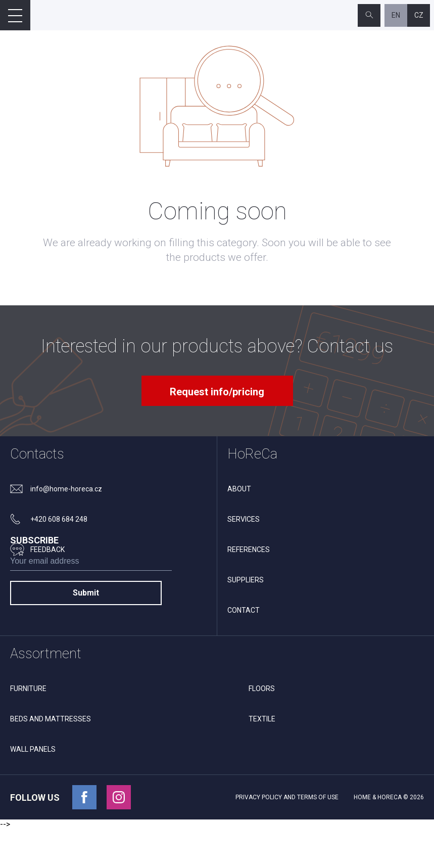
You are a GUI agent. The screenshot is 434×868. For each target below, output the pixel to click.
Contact (244, 610)
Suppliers (246, 580)
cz (419, 15)
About (239, 489)
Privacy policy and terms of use (287, 836)
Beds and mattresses (51, 758)
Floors (262, 727)
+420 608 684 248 (59, 519)
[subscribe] (91, 617)
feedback (47, 550)
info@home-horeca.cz (66, 489)
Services (244, 519)
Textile (262, 758)
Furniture (28, 727)
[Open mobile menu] (15, 15)
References (249, 550)
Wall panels (33, 788)
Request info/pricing (217, 392)
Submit (86, 647)
